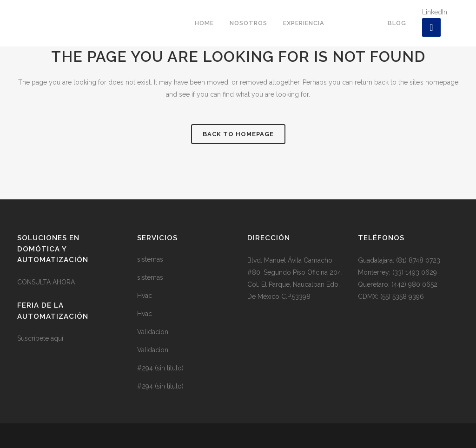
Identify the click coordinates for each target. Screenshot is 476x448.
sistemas (150, 259)
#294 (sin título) (160, 368)
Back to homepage (238, 134)
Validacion (153, 332)
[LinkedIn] (431, 27)
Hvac (145, 296)
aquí (57, 338)
